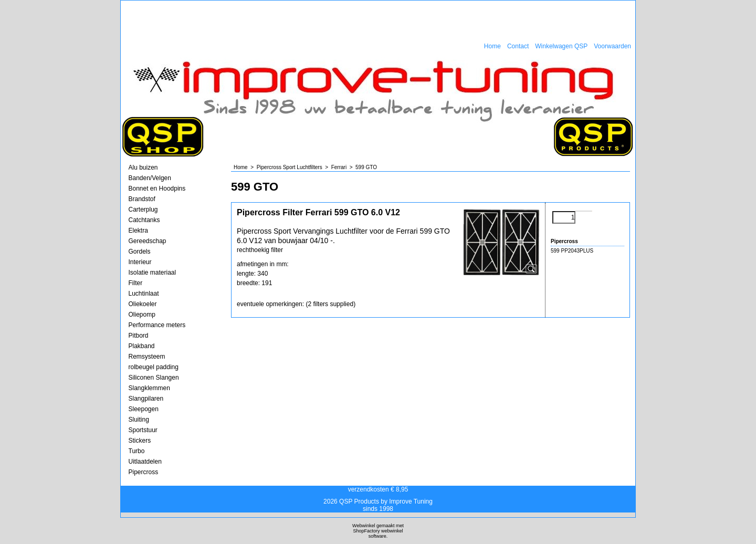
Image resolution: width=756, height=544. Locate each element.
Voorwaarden (612, 46)
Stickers (140, 441)
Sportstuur (143, 430)
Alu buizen (143, 168)
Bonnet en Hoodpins (157, 189)
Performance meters (157, 325)
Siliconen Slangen (154, 378)
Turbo (137, 451)
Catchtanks (144, 220)
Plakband (142, 346)
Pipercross (144, 472)
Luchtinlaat (144, 294)
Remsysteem (147, 357)
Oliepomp (142, 315)
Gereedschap (148, 241)
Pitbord (139, 336)
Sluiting (139, 420)
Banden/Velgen (150, 178)
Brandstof (142, 199)
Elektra (138, 231)
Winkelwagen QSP (561, 46)
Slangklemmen (149, 388)
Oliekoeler (143, 304)
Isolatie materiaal (153, 273)
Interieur (140, 262)
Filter (136, 283)
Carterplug (143, 210)
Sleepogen (144, 409)
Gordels (140, 252)
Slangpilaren (146, 399)
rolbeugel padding (154, 367)
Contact (518, 46)
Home (492, 46)
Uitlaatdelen (145, 462)
